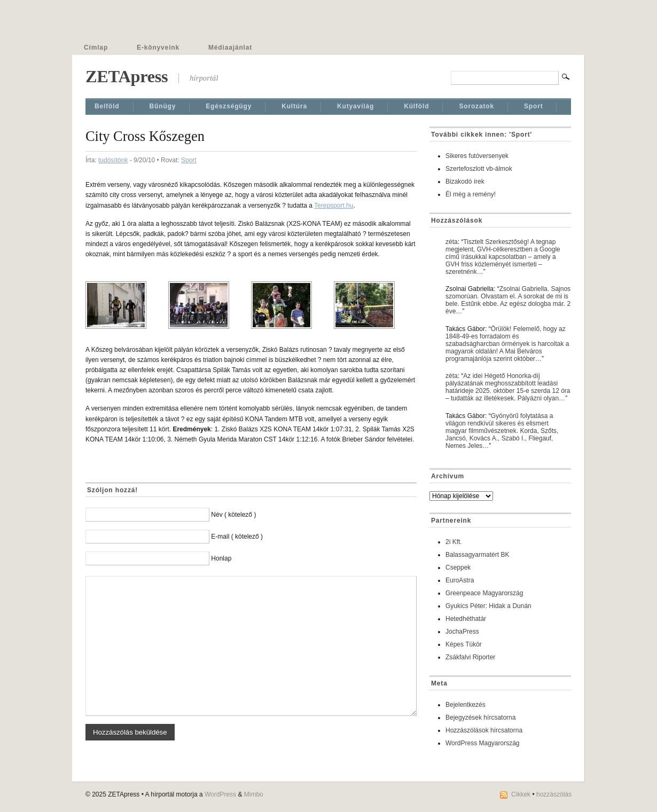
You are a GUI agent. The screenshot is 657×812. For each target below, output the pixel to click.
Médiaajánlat (230, 48)
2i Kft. (454, 542)
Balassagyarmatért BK (477, 555)
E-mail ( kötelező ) (237, 537)
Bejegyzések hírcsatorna (480, 718)
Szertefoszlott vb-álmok (479, 169)
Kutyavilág (355, 106)
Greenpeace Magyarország (484, 593)
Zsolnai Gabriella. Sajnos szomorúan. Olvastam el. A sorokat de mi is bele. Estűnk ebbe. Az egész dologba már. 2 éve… (508, 300)
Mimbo (254, 794)
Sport (534, 106)
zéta (452, 242)
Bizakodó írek (465, 182)
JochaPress (462, 632)
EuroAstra (460, 580)
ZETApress (127, 76)
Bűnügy (163, 106)
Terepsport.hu (334, 206)
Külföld (416, 106)
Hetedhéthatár (466, 619)
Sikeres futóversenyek (477, 156)
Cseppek (458, 567)
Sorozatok (476, 106)
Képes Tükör (464, 644)
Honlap (221, 558)
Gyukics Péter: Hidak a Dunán (488, 606)
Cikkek (521, 794)
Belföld (107, 106)
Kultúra (294, 106)
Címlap (96, 48)
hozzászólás (554, 794)
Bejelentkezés (466, 705)
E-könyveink (158, 48)
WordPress (220, 794)
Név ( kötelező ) (233, 515)
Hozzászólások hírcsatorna (484, 730)
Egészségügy (229, 106)
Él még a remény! (471, 194)
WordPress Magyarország (483, 743)
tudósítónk (113, 160)
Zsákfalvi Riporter (470, 657)
